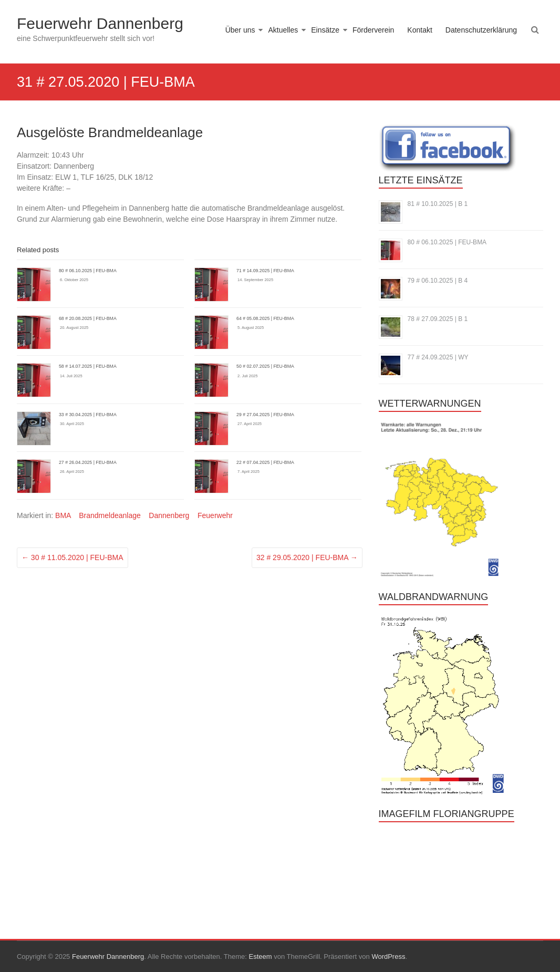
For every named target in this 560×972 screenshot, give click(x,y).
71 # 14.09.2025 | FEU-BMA (265, 271)
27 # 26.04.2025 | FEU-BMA (88, 462)
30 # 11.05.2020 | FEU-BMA (72, 557)
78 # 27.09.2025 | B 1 (438, 319)
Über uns (240, 30)
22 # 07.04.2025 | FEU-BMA (265, 462)
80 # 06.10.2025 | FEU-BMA (88, 271)
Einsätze (325, 30)
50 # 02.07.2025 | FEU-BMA (265, 366)
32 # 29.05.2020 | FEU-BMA (307, 557)
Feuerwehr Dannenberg (100, 23)
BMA (63, 515)
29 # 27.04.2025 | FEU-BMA (265, 415)
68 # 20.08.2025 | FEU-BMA (88, 318)
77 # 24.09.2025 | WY (438, 357)
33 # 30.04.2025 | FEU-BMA (88, 415)
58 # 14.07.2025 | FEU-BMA (88, 366)
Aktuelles (283, 30)
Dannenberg (169, 515)
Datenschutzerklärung (481, 30)
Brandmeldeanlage (110, 515)
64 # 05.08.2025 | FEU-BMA (265, 318)
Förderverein (373, 30)
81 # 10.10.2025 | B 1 (438, 204)
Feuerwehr (215, 515)
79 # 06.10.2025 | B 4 (438, 281)
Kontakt (419, 30)
